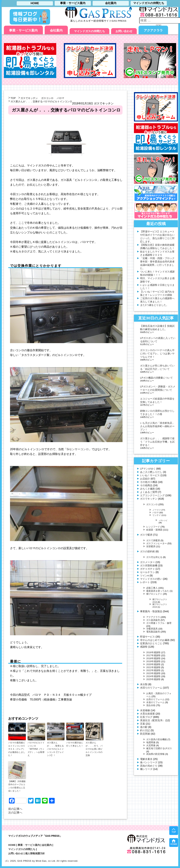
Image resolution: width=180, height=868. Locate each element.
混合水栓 (151, 705)
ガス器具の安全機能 (157, 739)
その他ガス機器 (149, 482)
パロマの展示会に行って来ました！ (75, 744)
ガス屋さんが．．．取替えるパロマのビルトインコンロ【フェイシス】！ (55, 749)
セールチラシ (147, 572)
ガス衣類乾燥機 (149, 565)
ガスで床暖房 (153, 540)
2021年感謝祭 (153, 667)
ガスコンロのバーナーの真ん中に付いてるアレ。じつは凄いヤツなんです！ (157, 353)
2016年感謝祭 (153, 652)
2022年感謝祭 (153, 670)
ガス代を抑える (154, 557)
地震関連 (151, 742)
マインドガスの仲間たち (89, 31)
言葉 (143, 724)
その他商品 (146, 485)
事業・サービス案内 (23, 30)
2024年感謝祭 (153, 676)
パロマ (60, 98)
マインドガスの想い (151, 579)
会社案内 (56, 30)
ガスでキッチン (29, 98)
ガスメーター (147, 562)
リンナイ (157, 515)
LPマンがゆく (148, 469)
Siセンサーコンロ (78, 449)
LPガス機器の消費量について (156, 378)
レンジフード (153, 527)
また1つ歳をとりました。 (154, 305)
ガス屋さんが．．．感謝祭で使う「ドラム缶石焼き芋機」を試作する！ (157, 442)
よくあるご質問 (149, 492)
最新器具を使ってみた (158, 591)
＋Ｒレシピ (163, 520)
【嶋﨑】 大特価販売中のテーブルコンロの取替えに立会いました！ (17, 786)
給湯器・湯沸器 (154, 530)
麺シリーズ (146, 769)
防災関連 (145, 734)
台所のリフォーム (155, 699)
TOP (13, 98)
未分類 (144, 684)
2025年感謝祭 (153, 679)
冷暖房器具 (152, 629)
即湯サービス (147, 637)
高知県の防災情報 (155, 754)
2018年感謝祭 (153, 658)
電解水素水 (146, 759)
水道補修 (145, 710)
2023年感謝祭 (153, 673)
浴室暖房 (151, 546)
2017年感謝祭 (153, 655)
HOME (12, 845)
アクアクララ (153, 30)
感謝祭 (144, 647)
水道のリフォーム (155, 702)
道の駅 (144, 727)
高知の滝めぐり (149, 766)
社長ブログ (146, 717)
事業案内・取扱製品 (151, 611)
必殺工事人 (152, 588)
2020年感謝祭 (153, 664)
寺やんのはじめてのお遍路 (155, 640)
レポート (145, 582)
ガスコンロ (47, 98)
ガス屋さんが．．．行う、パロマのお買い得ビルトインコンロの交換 (94, 749)
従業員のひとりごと (151, 643)
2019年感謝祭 (153, 661)
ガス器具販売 (153, 620)
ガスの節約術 (147, 551)
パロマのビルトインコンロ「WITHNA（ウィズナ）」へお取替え (36, 749)
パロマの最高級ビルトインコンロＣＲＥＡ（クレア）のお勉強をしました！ (17, 749)
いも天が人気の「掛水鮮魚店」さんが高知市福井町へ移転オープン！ (157, 426)
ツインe (144, 576)
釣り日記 (145, 730)
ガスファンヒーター (157, 543)
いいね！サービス (150, 475)
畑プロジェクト (154, 594)
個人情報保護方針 (35, 853)
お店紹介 (145, 479)
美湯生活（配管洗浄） (152, 720)
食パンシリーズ (149, 762)
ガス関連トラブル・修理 (159, 623)
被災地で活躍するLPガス (159, 748)
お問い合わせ (124, 31)
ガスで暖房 (146, 535)
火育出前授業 (147, 714)
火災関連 (151, 745)
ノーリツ (157, 510)
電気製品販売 (153, 632)
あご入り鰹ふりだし (151, 472)
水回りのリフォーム (151, 688)
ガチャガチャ (147, 569)
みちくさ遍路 (147, 489)
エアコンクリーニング (152, 495)
